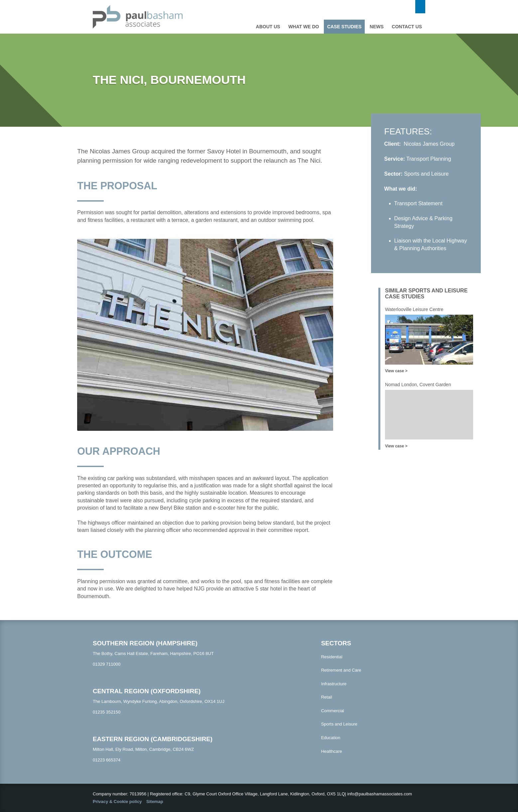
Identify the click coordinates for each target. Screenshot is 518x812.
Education (331, 738)
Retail (327, 697)
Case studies (344, 27)
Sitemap (155, 802)
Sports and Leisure (339, 724)
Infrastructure (334, 684)
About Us (268, 27)
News (377, 27)
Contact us (407, 27)
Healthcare (332, 751)
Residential (332, 657)
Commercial (333, 711)
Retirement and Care (341, 670)
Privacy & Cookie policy (117, 802)
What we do (304, 27)
